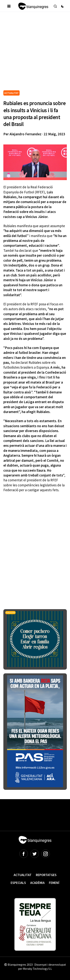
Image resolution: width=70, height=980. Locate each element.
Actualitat (23, 875)
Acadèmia (37, 883)
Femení (54, 883)
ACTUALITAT (11, 93)
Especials (18, 883)
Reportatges (46, 875)
